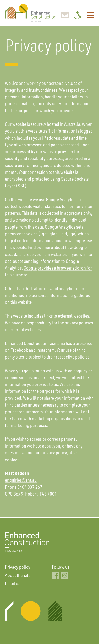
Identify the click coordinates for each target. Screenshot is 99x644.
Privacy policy (18, 567)
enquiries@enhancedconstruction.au (65, 15)
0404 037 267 (78, 15)
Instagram (46, 350)
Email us (13, 583)
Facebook (19, 350)
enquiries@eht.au (21, 480)
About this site (18, 575)
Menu (90, 15)
